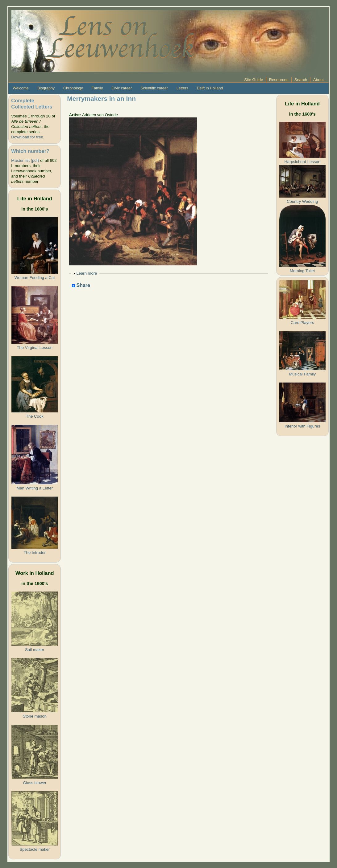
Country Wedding (302, 201)
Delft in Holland (210, 88)
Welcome (21, 88)
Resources (279, 80)
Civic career (122, 88)
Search (301, 80)
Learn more (87, 273)
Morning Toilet (302, 271)
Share (81, 286)
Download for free (27, 137)
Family (97, 88)
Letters (182, 88)
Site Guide (254, 80)
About (318, 80)
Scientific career (154, 88)
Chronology (73, 88)
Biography (46, 88)
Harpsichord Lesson (302, 162)
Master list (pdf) (25, 160)
